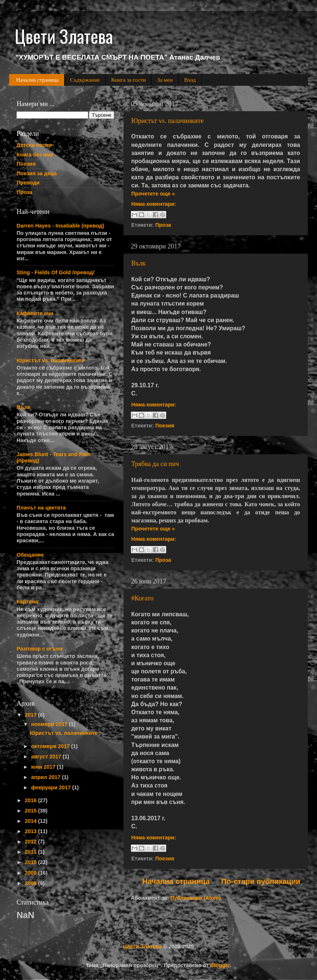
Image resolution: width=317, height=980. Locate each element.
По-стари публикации (261, 881)
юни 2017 (44, 767)
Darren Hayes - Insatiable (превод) (60, 226)
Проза (163, 225)
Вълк (138, 263)
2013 (31, 831)
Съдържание (85, 80)
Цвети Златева (142, 946)
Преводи (28, 183)
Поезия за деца (37, 173)
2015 (31, 811)
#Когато (142, 598)
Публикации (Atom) (196, 898)
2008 (31, 883)
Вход (190, 80)
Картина (27, 602)
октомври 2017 (51, 746)
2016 (31, 800)
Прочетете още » (153, 194)
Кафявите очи (35, 313)
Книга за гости (129, 80)
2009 (31, 873)
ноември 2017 (50, 724)
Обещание (30, 555)
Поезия (165, 426)
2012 (31, 842)
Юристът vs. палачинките (167, 121)
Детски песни (34, 145)
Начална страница (37, 80)
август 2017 (47, 757)
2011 (31, 852)
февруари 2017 (52, 787)
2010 (31, 862)
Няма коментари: (154, 204)
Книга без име (35, 155)
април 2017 (47, 777)
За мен (165, 80)
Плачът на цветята (41, 508)
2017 (31, 715)
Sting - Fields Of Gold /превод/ (55, 272)
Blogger (220, 965)
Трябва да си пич (155, 464)
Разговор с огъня (39, 649)
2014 (31, 821)
